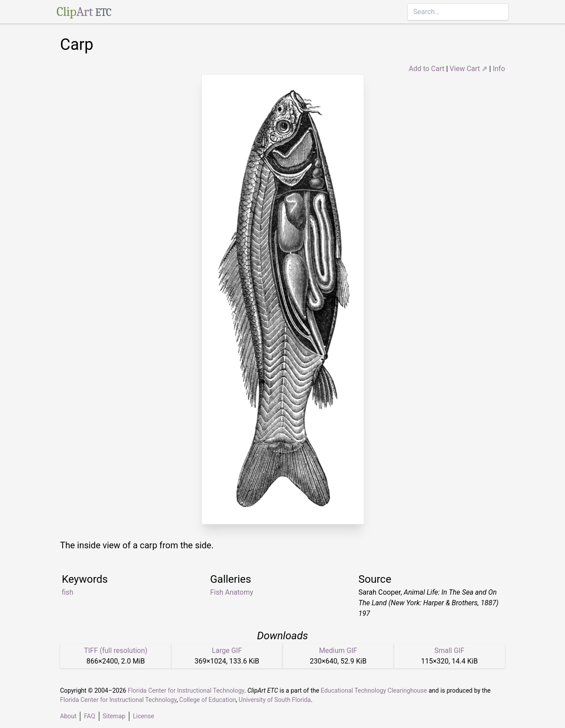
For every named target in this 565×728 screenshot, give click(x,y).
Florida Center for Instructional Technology (186, 690)
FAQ (89, 716)
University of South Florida (275, 700)
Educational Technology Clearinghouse (374, 690)
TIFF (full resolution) (116, 651)
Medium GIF (338, 651)
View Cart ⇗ (469, 69)
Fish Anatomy (232, 592)
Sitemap (114, 716)
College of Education (208, 700)
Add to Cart (427, 69)
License (143, 716)
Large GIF (227, 651)
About (68, 716)
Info (499, 69)
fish (68, 592)
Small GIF (449, 651)
